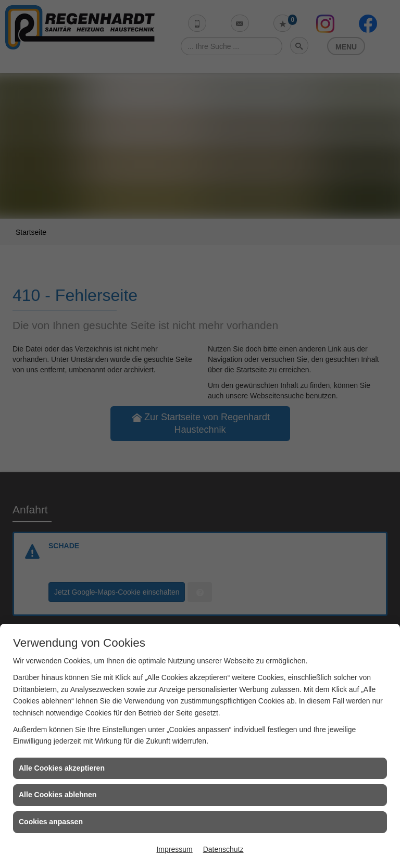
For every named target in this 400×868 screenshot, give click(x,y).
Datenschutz (223, 849)
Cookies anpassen (51, 822)
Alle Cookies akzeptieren (62, 768)
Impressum (174, 849)
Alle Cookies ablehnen (58, 795)
